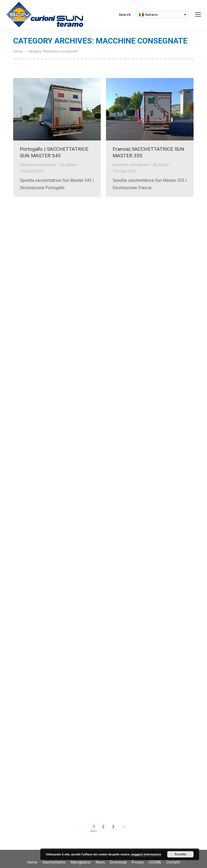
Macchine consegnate (38, 165)
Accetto (180, 854)
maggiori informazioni (146, 854)
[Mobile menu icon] (198, 14)
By (68, 165)
